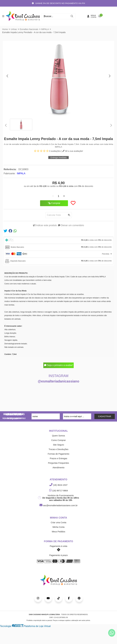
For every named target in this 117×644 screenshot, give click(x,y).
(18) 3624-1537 (58, 485)
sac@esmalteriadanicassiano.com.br (58, 505)
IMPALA (21, 173)
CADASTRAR (105, 416)
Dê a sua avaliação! (73, 151)
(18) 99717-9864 (59, 491)
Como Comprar (58, 440)
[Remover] (53, 196)
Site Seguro (58, 445)
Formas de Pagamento (58, 454)
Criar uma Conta (59, 522)
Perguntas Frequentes (58, 463)
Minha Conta (59, 527)
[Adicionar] (64, 196)
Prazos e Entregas (58, 458)
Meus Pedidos (58, 532)
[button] (7, 76)
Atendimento (58, 468)
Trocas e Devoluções (58, 449)
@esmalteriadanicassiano (59, 381)
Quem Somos (59, 436)
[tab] (58, 240)
